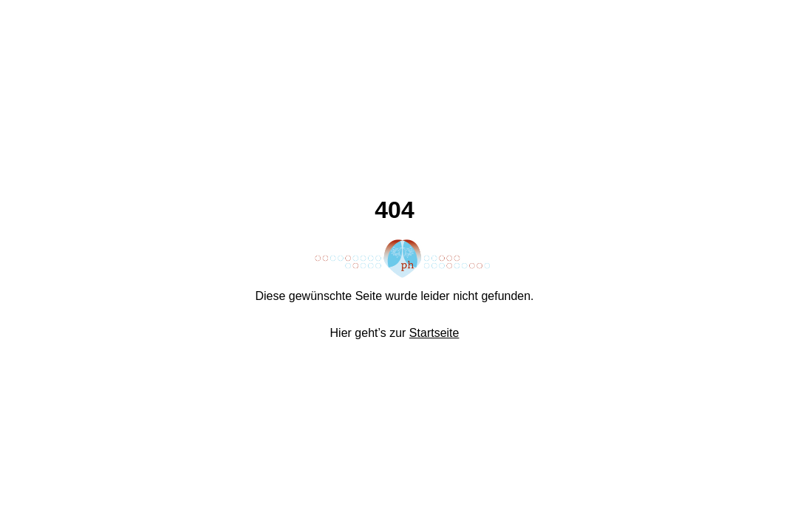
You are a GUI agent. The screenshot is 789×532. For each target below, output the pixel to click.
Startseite (434, 333)
